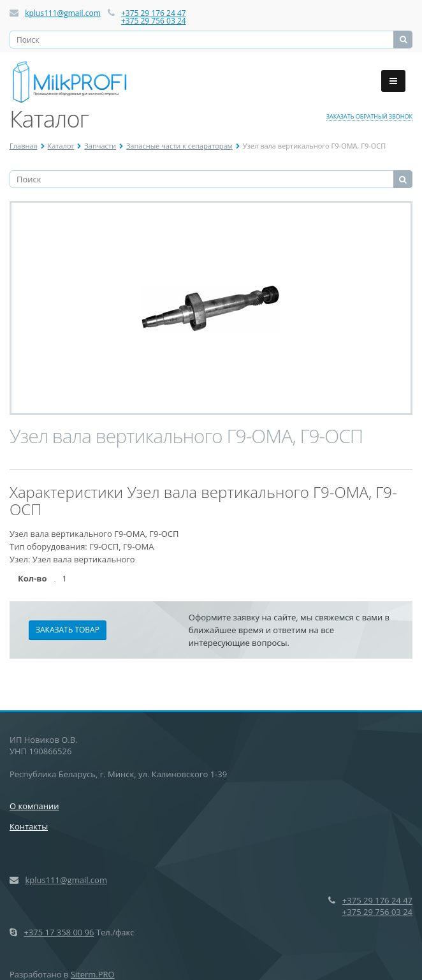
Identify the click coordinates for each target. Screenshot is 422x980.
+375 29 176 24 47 (154, 13)
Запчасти (100, 146)
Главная (24, 146)
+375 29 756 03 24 (154, 21)
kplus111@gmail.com (63, 13)
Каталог (61, 146)
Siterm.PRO (93, 974)
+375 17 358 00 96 (59, 932)
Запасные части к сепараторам (179, 146)
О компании (34, 806)
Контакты (29, 826)
